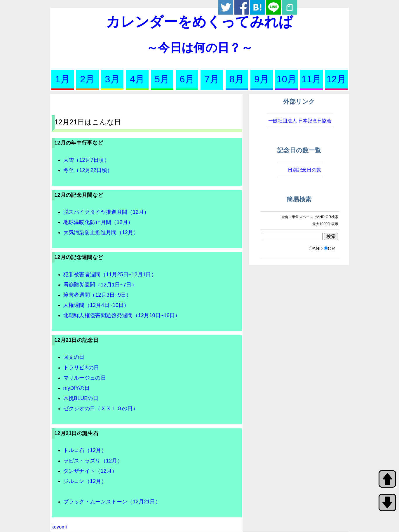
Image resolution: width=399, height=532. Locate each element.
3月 (112, 79)
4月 (137, 79)
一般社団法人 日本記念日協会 (300, 121)
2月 (87, 79)
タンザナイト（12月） (90, 471)
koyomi (59, 527)
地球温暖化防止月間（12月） (98, 222)
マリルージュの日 (85, 378)
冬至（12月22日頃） (88, 170)
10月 (287, 79)
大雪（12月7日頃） (87, 160)
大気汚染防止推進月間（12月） (101, 232)
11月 (312, 79)
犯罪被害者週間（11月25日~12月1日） (110, 274)
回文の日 (74, 357)
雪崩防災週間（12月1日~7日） (100, 285)
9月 (262, 79)
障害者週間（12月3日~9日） (97, 295)
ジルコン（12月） (85, 481)
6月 (187, 79)
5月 (162, 79)
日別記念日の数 (304, 170)
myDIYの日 (77, 388)
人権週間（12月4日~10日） (96, 305)
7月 (212, 79)
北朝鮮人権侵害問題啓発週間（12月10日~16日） (122, 315)
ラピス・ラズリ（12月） (93, 461)
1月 (62, 79)
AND (318, 249)
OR (331, 249)
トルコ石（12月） (85, 450)
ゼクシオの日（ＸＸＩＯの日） (101, 408)
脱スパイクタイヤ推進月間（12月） (106, 212)
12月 (336, 79)
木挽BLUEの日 (81, 398)
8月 (237, 79)
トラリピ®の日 (81, 368)
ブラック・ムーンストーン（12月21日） (112, 502)
